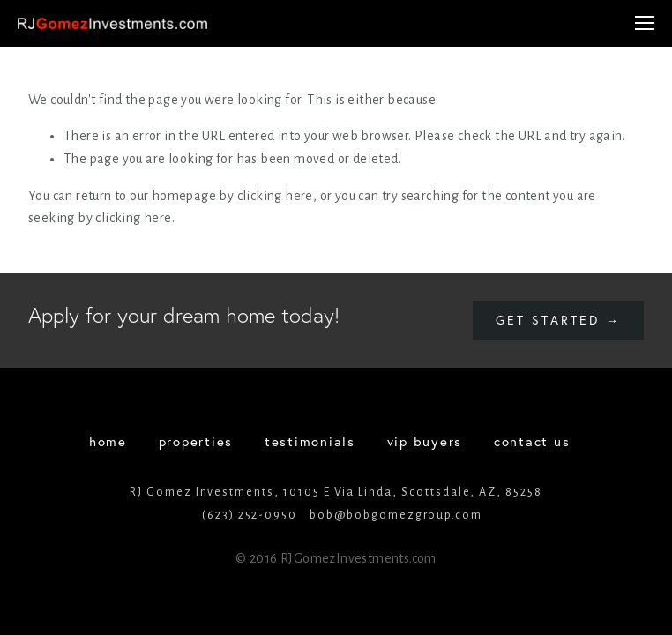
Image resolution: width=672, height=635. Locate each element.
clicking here (275, 196)
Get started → (558, 320)
